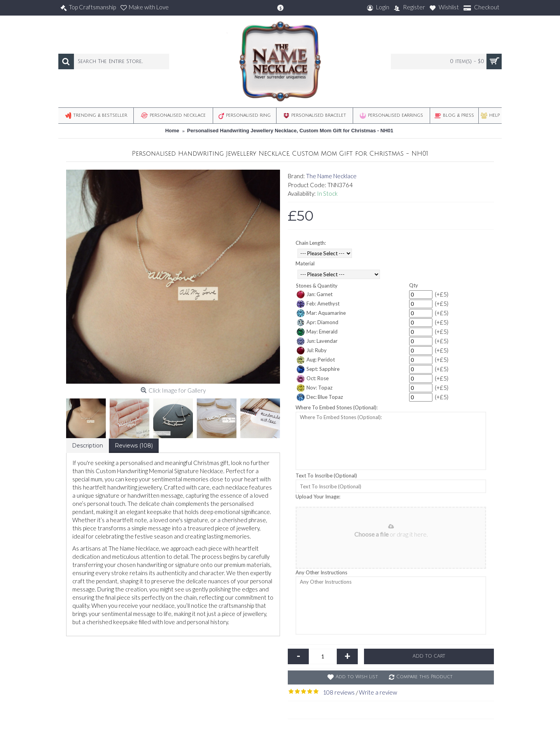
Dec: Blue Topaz (320, 397)
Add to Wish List (357, 677)
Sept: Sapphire (318, 369)
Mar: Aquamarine (321, 313)
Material (305, 263)
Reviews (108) (134, 446)
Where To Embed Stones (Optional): (337, 407)
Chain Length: (311, 243)
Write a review (378, 692)
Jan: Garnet (315, 295)
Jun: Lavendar (317, 341)
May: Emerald (317, 332)
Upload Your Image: (318, 497)
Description (87, 446)
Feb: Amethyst (318, 304)
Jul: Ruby (312, 351)
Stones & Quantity (317, 286)
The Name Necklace (331, 176)
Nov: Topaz (315, 388)
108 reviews (339, 692)
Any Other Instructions (321, 572)
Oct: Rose (313, 379)
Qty (414, 285)
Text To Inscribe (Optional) (326, 476)
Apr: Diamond (318, 323)
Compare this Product (424, 677)
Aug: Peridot (316, 360)
